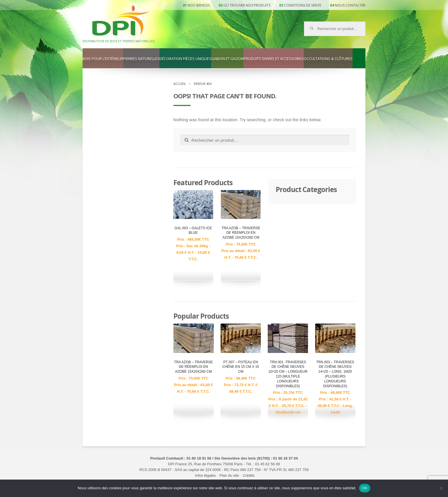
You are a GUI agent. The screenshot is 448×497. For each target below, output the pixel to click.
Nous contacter (350, 5)
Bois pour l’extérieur (103, 59)
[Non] (441, 488)
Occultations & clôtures (328, 59)
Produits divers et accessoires (274, 59)
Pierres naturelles (141, 59)
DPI (121, 21)
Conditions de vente (303, 5)
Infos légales (205, 475)
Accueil (180, 84)
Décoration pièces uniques (185, 59)
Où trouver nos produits (247, 5)
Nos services (199, 5)
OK (365, 488)
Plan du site (229, 475)
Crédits (249, 475)
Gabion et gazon (227, 59)
